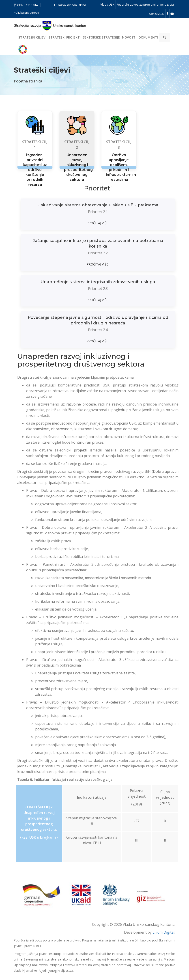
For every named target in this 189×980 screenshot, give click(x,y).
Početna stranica (28, 81)
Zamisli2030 (156, 14)
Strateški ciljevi (32, 37)
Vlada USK (107, 4)
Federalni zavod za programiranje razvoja (145, 4)
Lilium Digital (163, 932)
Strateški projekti (65, 37)
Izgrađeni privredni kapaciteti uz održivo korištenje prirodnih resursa (35, 170)
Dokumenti (148, 37)
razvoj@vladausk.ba (70, 5)
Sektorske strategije (101, 37)
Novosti (129, 37)
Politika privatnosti (26, 13)
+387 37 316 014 (26, 5)
